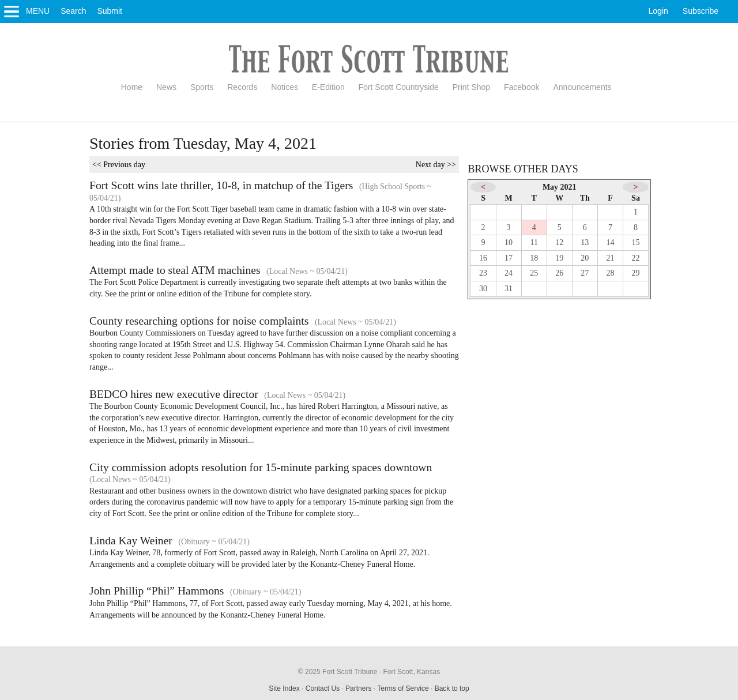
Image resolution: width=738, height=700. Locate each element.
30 (483, 289)
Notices (285, 87)
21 (610, 258)
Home (132, 87)
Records (242, 87)
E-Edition (328, 87)
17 (509, 258)
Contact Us (323, 688)
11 (534, 242)
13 (585, 242)
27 (585, 273)
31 (509, 289)
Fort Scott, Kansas (411, 672)
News (166, 87)
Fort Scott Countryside (399, 87)
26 (559, 273)
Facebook (522, 87)
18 (534, 258)
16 (483, 258)
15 (636, 242)
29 (636, 273)
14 (610, 242)
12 (559, 242)
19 (559, 258)
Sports (202, 87)
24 (509, 273)
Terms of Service (403, 688)
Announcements (582, 87)
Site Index (284, 688)
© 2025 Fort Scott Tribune (338, 672)
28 (610, 273)
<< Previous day (119, 165)
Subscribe (701, 11)
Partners (358, 688)
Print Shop (471, 87)
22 (636, 258)
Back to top (452, 688)
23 (483, 273)
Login (658, 11)
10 (509, 242)
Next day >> (436, 165)
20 (585, 258)
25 (534, 273)
